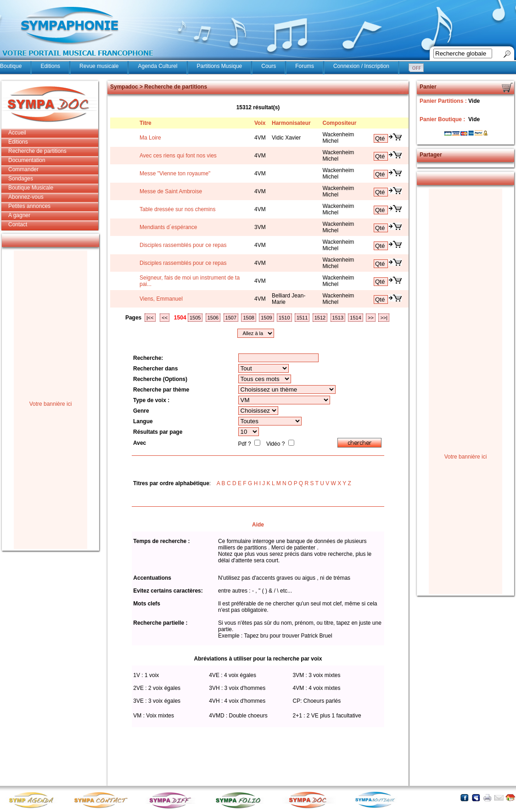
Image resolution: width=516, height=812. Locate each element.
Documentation (27, 160)
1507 (231, 318)
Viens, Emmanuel (161, 299)
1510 (284, 318)
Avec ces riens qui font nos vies (178, 156)
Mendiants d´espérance (168, 227)
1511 (302, 318)
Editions (50, 66)
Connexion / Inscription (361, 66)
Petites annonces (29, 206)
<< (165, 318)
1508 (248, 318)
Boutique (11, 66)
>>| (384, 318)
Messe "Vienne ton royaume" (175, 174)
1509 (266, 318)
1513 (338, 318)
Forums (305, 66)
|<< (150, 318)
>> (371, 318)
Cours (269, 66)
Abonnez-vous (26, 197)
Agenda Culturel (157, 66)
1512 (320, 318)
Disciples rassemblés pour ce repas (183, 245)
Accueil (17, 133)
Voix (260, 123)
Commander (23, 169)
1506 (213, 318)
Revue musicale (99, 66)
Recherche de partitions (37, 151)
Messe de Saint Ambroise (171, 191)
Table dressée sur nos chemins (177, 209)
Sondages (21, 179)
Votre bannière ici (51, 404)
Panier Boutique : (443, 119)
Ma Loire (150, 138)
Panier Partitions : (444, 101)
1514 (355, 318)
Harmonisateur (291, 123)
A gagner (19, 215)
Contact (18, 224)
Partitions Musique (220, 66)
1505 (195, 318)
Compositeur (339, 123)
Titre (146, 123)
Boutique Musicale (31, 188)
